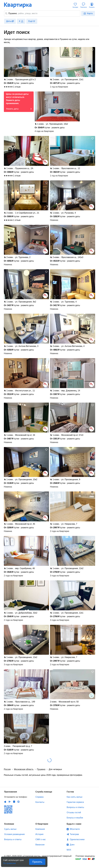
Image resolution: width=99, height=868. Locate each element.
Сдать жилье (10, 829)
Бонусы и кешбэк (75, 818)
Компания (40, 829)
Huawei (14, 802)
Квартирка (20, 5)
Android (10, 802)
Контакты (40, 802)
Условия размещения (14, 834)
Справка (40, 797)
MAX (69, 850)
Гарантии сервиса (75, 802)
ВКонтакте (75, 829)
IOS (5, 802)
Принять (37, 862)
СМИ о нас (41, 839)
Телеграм (74, 834)
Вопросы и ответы (75, 807)
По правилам (9, 862)
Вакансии (40, 845)
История (39, 834)
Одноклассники (77, 839)
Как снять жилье (74, 797)
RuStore (18, 802)
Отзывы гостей (74, 812)
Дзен (72, 845)
